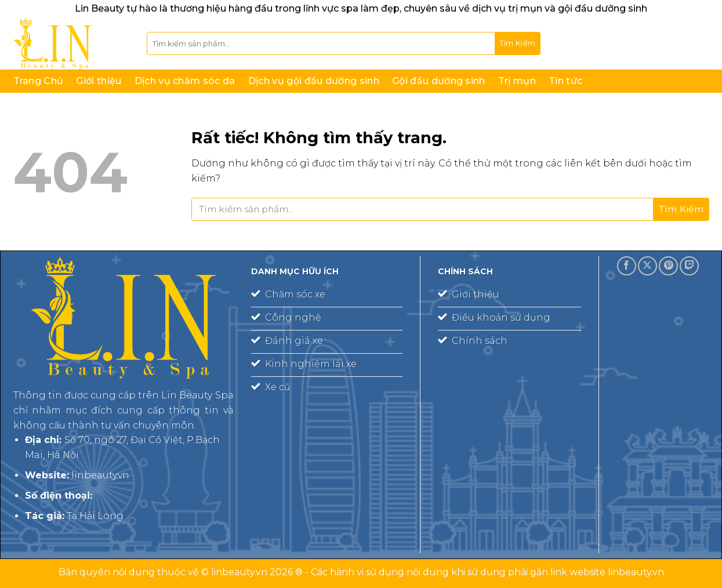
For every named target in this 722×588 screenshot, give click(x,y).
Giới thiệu (99, 81)
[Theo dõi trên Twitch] (689, 266)
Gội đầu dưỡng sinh (439, 81)
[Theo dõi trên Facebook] (627, 266)
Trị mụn (517, 81)
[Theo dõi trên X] (647, 266)
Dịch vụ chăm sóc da (185, 81)
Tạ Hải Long (95, 516)
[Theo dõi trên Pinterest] (668, 266)
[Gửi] (518, 43)
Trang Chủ (39, 81)
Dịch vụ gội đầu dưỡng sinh (314, 81)
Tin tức (565, 81)
